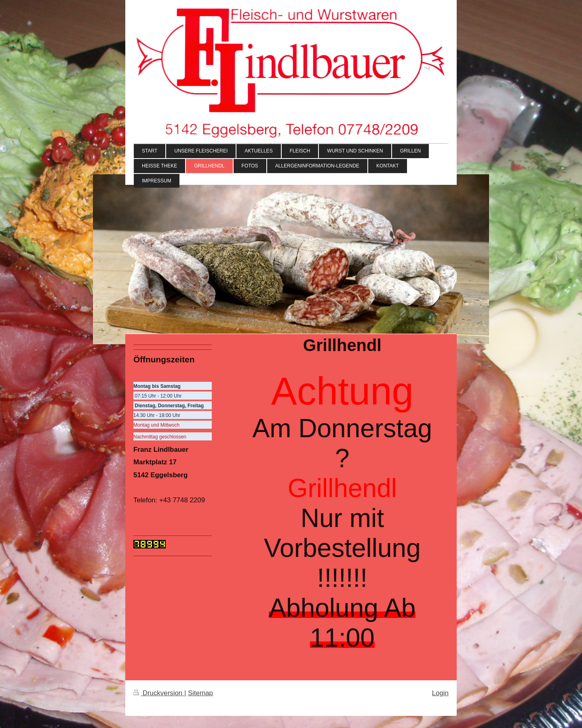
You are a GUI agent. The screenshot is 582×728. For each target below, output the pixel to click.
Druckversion (159, 693)
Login (440, 693)
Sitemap (200, 693)
